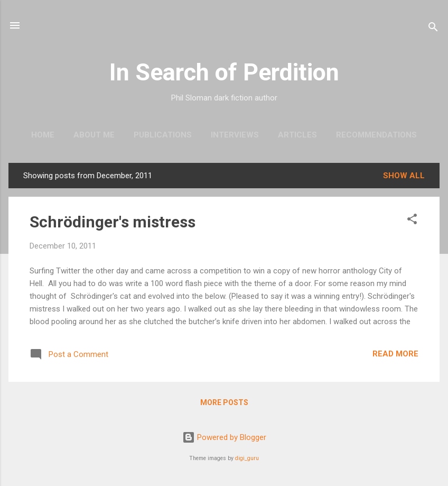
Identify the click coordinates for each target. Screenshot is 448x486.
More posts (224, 402)
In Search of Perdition (224, 72)
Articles (297, 135)
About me (94, 135)
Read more (395, 354)
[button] (412, 221)
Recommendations (376, 135)
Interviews (235, 135)
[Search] (433, 29)
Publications (163, 135)
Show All (404, 176)
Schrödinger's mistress (113, 222)
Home (43, 135)
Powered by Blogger (224, 437)
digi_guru (247, 458)
